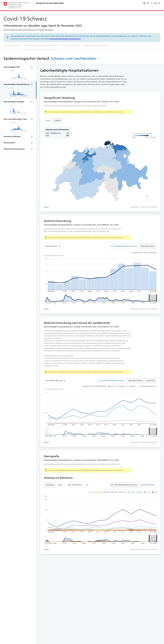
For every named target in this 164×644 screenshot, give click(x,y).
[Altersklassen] (55, 381)
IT (152, 3)
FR (148, 3)
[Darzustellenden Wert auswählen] (53, 246)
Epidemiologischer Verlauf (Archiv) (41, 46)
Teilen (46, 207)
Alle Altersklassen (75, 485)
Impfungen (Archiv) (70, 46)
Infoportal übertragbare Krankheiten (65, 39)
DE (144, 3)
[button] (76, 58)
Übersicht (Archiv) (12, 46)
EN (159, 3)
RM (155, 3)
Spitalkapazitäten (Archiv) (96, 46)
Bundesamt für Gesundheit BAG (50, 3)
